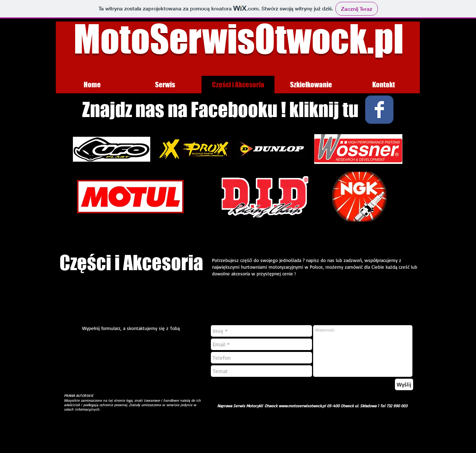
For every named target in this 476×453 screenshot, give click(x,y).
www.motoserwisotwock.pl (302, 406)
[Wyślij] (404, 384)
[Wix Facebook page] (379, 110)
